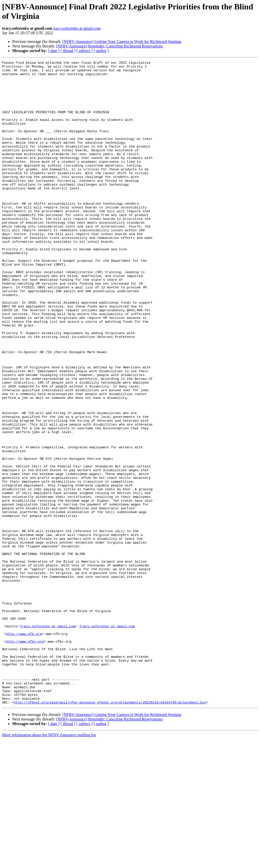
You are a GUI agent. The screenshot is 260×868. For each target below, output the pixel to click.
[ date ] (54, 51)
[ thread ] (68, 51)
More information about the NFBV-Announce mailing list (49, 864)
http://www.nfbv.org (25, 758)
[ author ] (101, 51)
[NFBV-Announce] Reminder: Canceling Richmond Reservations (109, 46)
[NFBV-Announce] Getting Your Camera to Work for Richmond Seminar (122, 42)
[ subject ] (85, 51)
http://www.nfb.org (24, 749)
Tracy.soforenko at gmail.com (47, 740)
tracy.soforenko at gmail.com (77, 28)
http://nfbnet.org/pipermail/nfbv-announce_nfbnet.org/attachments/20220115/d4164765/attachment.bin (110, 831)
